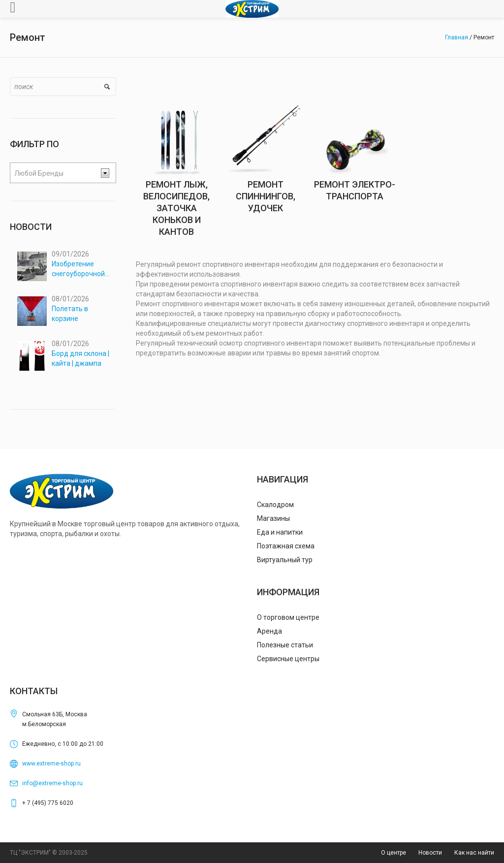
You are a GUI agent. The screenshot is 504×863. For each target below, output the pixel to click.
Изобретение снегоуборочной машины (78, 269)
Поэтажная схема (286, 546)
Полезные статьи (285, 645)
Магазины (273, 518)
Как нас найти (474, 853)
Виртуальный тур (285, 560)
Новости (430, 853)
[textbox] (55, 173)
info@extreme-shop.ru (52, 783)
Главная (457, 37)
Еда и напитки (280, 532)
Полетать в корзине (70, 314)
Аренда (269, 631)
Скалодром (275, 505)
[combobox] (63, 173)
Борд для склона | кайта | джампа (80, 358)
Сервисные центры (288, 659)
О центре (394, 853)
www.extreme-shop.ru (51, 764)
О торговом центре (288, 617)
